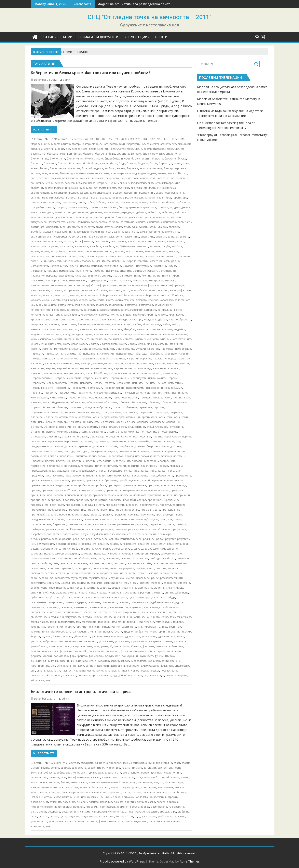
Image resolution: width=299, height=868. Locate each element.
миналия (182, 334)
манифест (37, 329)
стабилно (184, 812)
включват (85, 178)
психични (121, 519)
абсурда (74, 763)
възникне (155, 188)
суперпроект (157, 597)
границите (150, 207)
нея (154, 393)
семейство (181, 563)
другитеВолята (113, 227)
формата (36, 656)
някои (186, 398)
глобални (168, 202)
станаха (43, 816)
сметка (130, 578)
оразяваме (85, 417)
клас (168, 295)
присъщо (126, 495)
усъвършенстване (81, 646)
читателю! (124, 671)
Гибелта (100, 202)
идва (50, 261)
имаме (128, 276)
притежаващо (156, 495)
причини (184, 495)
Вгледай (87, 168)
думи (127, 227)
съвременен (38, 602)
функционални (60, 661)
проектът (165, 505)
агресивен (111, 144)
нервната (37, 393)
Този (172, 627)
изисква (85, 266)
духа (134, 227)
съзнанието (81, 607)
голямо (113, 207)
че (76, 671)
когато (57, 300)
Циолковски (182, 666)
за (117, 246)
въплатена (178, 193)
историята (89, 290)
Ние (33, 398)
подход (58, 451)
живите (171, 241)
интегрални (156, 280)
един (109, 232)
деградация (127, 212)
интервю (74, 285)
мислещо (97, 339)
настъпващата (133, 363)
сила (96, 568)
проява (145, 807)
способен (156, 583)
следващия (117, 573)
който (110, 300)
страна (83, 593)
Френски (120, 656)
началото (37, 373)
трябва (139, 632)
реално (67, 539)
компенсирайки (84, 305)
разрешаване (71, 534)
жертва (141, 241)
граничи (163, 207)
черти (82, 671)
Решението (130, 544)
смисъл (140, 578)
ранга (137, 534)
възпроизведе (59, 193)
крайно (152, 315)
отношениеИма (168, 432)
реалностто (93, 539)
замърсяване (39, 782)
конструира (91, 310)
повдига (104, 441)
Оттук (124, 437)
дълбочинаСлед (41, 232)
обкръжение (138, 402)
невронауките (157, 378)
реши (186, 544)
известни (143, 261)
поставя (50, 461)
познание (143, 451)
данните (60, 212)
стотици (73, 593)
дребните (73, 227)
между (67, 334)
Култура (113, 320)
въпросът (84, 198)
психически (91, 519)
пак (149, 437)
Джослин (121, 217)
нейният (149, 383)
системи (50, 573)
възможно (75, 188)
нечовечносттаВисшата (107, 393)
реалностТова (110, 539)
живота (35, 246)
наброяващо (183, 349)
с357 (136, 549)
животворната (50, 246)
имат (137, 276)
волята (161, 178)
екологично (172, 232)
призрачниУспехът (66, 490)
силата (104, 568)
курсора (137, 320)
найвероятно (124, 354)
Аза (149, 144)
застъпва (54, 782)
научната (96, 368)
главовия (125, 202)
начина (58, 373)
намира (36, 359)
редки (160, 539)
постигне (108, 461)
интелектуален (40, 787)
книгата (36, 300)
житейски (108, 246)
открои (122, 432)
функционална (40, 661)
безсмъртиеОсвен (155, 149)
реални (56, 539)
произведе (179, 505)
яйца (34, 680)
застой (50, 256)
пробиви (56, 500)
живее (161, 241)
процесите (120, 515)
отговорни (37, 432)
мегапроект (144, 329)
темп (111, 816)
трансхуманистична (84, 632)
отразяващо (97, 437)
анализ (35, 149)
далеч (42, 212)
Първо (57, 524)
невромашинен (118, 378)
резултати (183, 539)
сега (155, 563)
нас (77, 363)
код (64, 300)
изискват (97, 266)
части (57, 671)
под (178, 441)
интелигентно (59, 285)
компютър (131, 305)
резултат (170, 539)
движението (111, 212)
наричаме (184, 359)
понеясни (66, 456)
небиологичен (118, 373)
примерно (112, 490)
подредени (138, 446)
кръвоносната (84, 320)
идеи (58, 261)
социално (97, 583)
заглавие (155, 246)
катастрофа (177, 290)
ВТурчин (113, 183)
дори (94, 222)
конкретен (59, 310)
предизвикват (158, 471)
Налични (184, 354)
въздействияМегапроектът (164, 183)
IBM (182, 139)
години (83, 207)
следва (104, 573)
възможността (108, 188)
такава (187, 617)
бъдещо (143, 163)
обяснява (131, 407)
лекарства (37, 324)
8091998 (155, 139)
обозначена (180, 402)
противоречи (62, 515)
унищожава (56, 821)
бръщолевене (100, 163)
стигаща (178, 588)
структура (115, 593)
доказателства (57, 222)
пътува (88, 524)
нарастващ (115, 792)
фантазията (163, 646)
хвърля (125, 661)
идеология (86, 261)
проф (75, 515)
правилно (133, 466)
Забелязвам (127, 246)
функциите (147, 656)
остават (113, 427)
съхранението (132, 612)
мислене (69, 339)
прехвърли (114, 485)
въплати (36, 198)
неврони (172, 378)
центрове (116, 666)
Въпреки (47, 198)
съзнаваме (37, 607)
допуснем (83, 222)
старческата (145, 588)
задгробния (58, 251)
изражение (38, 276)
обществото (76, 407)
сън (146, 607)
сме (122, 578)
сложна (154, 573)
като (188, 290)
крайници (139, 315)
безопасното (80, 149)
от (144, 427)
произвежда (107, 807)
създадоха (177, 602)
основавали (157, 422)
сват (94, 558)
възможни (60, 188)
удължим (163, 636)
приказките (86, 490)
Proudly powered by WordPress (122, 861)
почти (122, 466)
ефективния (102, 241)
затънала (61, 256)
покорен (167, 451)
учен (97, 646)
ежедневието (131, 773)
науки (75, 368)
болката (63, 163)
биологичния (75, 159)
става (125, 588)
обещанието (95, 402)
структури (144, 593)
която (114, 315)
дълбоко (174, 227)
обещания (111, 402)
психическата (74, 519)
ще (146, 675)
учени (105, 646)
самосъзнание (40, 558)
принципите (38, 495)
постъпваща (72, 466)
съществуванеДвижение (93, 617)
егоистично (97, 232)
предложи (37, 476)
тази (173, 617)
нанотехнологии (67, 359)
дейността (154, 212)
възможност (90, 188)
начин (48, 373)
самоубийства (81, 558)
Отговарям (162, 427)
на (158, 349)
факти (126, 646)
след (96, 573)
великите (145, 168)
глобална (155, 202)
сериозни (53, 568)
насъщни (173, 363)
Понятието (80, 456)
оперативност (147, 412)
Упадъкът (80, 821)
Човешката (70, 675)
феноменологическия (44, 651)
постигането (94, 461)
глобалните (113, 768)
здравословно (114, 256)
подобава (111, 446)
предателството (88, 471)
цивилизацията (150, 666)
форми (47, 656)
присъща (113, 495)
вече (45, 173)
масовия (62, 329)
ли (46, 324)
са (142, 549)
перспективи (55, 441)
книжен (46, 300)
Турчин (162, 632)
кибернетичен (90, 295)
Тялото (57, 636)
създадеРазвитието (157, 602)
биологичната (40, 159)
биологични (58, 159)
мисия (58, 339)
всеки (40, 183)
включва (56, 178)
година (72, 207)
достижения (53, 227)
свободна (156, 558)
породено (104, 456)
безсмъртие (135, 149)
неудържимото (62, 797)
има (120, 276)
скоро (74, 573)
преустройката (97, 485)
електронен (116, 237)
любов (137, 324)
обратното (48, 407)
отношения (38, 437)
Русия (98, 549)
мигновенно (141, 334)
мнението (153, 339)
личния (169, 787)
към (165, 320)
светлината (113, 558)
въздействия (139, 183)
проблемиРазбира (135, 500)
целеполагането (67, 666)
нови (108, 398)
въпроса (59, 198)
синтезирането (145, 568)
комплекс (101, 305)
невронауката (138, 378)
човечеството (169, 671)
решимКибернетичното (46, 549)
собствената (38, 583)
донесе (71, 222)
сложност (48, 578)
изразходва (145, 782)
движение (96, 212)
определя (52, 417)
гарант (152, 198)
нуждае (158, 398)
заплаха (173, 251)
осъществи (134, 427)
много (164, 339)
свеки (101, 558)
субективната (39, 597)
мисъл (117, 339)
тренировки (105, 632)
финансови (174, 651)
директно (177, 217)
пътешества (75, 524)
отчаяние (56, 802)
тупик (153, 632)
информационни (107, 285)
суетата (78, 597)
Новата (99, 398)
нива (166, 393)
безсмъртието (176, 149)
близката (158, 159)
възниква (124, 188)
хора (151, 661)
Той (179, 627)
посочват (146, 456)
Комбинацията (48, 305)
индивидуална (77, 280)
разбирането (159, 807)
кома (34, 305)
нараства (146, 359)
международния (82, 334)
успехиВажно (39, 646)
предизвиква (141, 471)
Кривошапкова (40, 320)
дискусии (36, 222)
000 (92, 139)
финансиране (157, 651)
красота (162, 315)
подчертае (96, 451)
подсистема (174, 446)
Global (174, 139)
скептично (63, 573)
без (68, 149)
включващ (98, 178)
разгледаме (93, 529)
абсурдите (87, 763)
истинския (57, 787)
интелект (170, 280)
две (69, 212)
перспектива (38, 441)
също (145, 617)
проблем (69, 500)
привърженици (177, 485)
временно (182, 178)
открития (84, 432)
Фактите (136, 646)
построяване (55, 466)
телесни (149, 622)
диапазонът (135, 217)
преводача (176, 466)
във (122, 183)
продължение (74, 505)
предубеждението (162, 476)
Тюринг (36, 636)
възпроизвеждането (125, 193)
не (106, 373)
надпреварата (70, 792)
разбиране (38, 529)
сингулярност (126, 568)
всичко (59, 183)
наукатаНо (63, 368)
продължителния (116, 505)
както (126, 290)
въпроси (71, 198)
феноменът (66, 651)
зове (81, 782)
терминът (82, 627)
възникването (139, 188)
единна (118, 232)
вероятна (180, 168)
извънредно (172, 261)
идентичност (70, 261)
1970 (52, 763)
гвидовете (90, 768)
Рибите (66, 549)
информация (176, 285)
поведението (118, 441)
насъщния (149, 792)
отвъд (150, 427)
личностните (69, 324)
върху (104, 198)
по (96, 441)
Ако (174, 144)
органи (98, 417)
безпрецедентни (99, 149)
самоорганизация (42, 554)
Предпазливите (54, 476)
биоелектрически (153, 154)
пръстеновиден (165, 515)
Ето (77, 241)
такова (44, 622)
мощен (76, 349)
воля (152, 178)
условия (167, 641)
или (90, 276)
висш (34, 178)
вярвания (140, 198)
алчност (100, 763)
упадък (69, 821)
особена (92, 427)
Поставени (37, 461)
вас (78, 168)
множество (55, 344)
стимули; (36, 593)
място (151, 349)
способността (39, 588)
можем (132, 344)
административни (130, 144)
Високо (183, 173)
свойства (46, 563)
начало (175, 368)
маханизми (101, 329)
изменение (66, 271)
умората (36, 641)
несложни (50, 393)
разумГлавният (99, 534)
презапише (45, 480)
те (124, 622)
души (153, 227)
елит (63, 777)
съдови (69, 602)
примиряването (130, 490)
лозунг (127, 324)
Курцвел (149, 320)
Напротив (133, 359)
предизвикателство (120, 471)
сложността (62, 578)
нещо (147, 393)
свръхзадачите (78, 563)
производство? (57, 510)
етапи (59, 241)
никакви (92, 797)
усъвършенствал (59, 646)
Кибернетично (133, 295)
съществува (51, 617)
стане (133, 588)
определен (38, 417)
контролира (165, 310)
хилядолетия (139, 661)
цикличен (167, 666)
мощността (123, 349)
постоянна (138, 461)
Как (111, 290)
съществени (158, 612)
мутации (141, 349)
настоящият (116, 363)
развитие (63, 529)
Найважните (107, 354)
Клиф (175, 295)
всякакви (81, 183)
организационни (129, 417)
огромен (159, 407)
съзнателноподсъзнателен (106, 607)
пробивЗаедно (40, 500)
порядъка (118, 456)
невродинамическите (68, 378)
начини (69, 373)
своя (56, 563)
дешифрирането (104, 217)
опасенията (130, 412)
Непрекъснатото (41, 797)
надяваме (69, 354)
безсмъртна (38, 154)
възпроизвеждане (100, 193)
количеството (139, 300)
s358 (46, 144)
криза (153, 787)
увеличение (149, 816)
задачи (45, 251)
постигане (78, 461)
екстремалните (81, 237)
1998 (116, 139)
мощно (97, 349)
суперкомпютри (94, 597)
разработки (54, 534)
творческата (89, 622)
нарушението (65, 363)
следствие (131, 573)
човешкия (84, 675)
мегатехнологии (162, 329)
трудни (118, 632)
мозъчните (177, 344)
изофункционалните (119, 271)
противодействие (41, 515)
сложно (36, 578)
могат (74, 344)
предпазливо (73, 476)
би (118, 154)
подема (55, 446)
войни (144, 178)
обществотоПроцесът (98, 407)
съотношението (73, 612)
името (157, 276)
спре (173, 812)
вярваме (128, 198)
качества (36, 295)
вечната (54, 173)
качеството (62, 295)
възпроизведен (79, 193)
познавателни (127, 451)
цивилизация (131, 666)
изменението (83, 271)
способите (170, 583)
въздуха (65, 768)
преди (103, 471)
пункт (163, 519)
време (170, 178)
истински (57, 290)
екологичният (173, 773)
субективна (181, 593)
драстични (72, 773)
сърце (88, 612)
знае (74, 782)
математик (86, 329)
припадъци (72, 495)
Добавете (49, 773)
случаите (94, 578)
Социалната (68, 583)
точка (45, 632)
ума (173, 636)
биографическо (131, 154)
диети (148, 217)
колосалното (182, 300)
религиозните (46, 544)
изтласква (81, 276)
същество (37, 617)
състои (103, 612)
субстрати (66, 597)
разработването (162, 529)
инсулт (127, 280)
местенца (126, 334)
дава (177, 207)
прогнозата (57, 505)
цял (33, 671)
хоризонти (162, 661)
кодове (83, 300)
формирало (61, 656)
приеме (36, 490)
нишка (62, 398)
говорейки (37, 207)
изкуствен (129, 266)
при (164, 485)
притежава (140, 495)
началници (144, 368)
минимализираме (42, 339)
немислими (175, 383)
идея (98, 261)
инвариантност (58, 280)
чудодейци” (120, 675)
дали (50, 212)
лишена (117, 324)
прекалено (77, 480)
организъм (38, 422)
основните (65, 427)
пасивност (69, 802)
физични (126, 651)
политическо (39, 456)
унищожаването (87, 641)
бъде (122, 163)
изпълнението (168, 271)
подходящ (82, 451)
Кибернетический (111, 295)
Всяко (92, 183)
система (173, 568)
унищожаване (67, 641)
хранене (175, 661)
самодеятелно (169, 549)
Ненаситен (48, 388)
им (115, 276)
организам (110, 417)
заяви (90, 256)
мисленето (83, 339)
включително (164, 763)
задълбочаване (170, 777)
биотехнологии (141, 159)
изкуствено (159, 266)
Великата (133, 168)
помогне (53, 456)
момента (47, 349)
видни (142, 173)
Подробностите (156, 446)
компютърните (164, 305)
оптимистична (68, 417)
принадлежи (149, 490)
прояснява (148, 515)
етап (51, 241)
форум (109, 656)
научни (108, 368)
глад (135, 202)
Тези (140, 622)
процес (84, 515)
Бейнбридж (74, 154)
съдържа (81, 602)
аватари (77, 144)
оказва (95, 412)
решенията (174, 544)
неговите (86, 383)
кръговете (100, 320)
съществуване (68, 617)
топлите (36, 632)
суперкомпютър (138, 597)
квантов (74, 295)
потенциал (87, 466)
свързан (94, 563)
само (156, 549)
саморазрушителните (105, 812)
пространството (151, 510)
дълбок (163, 227)
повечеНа (144, 441)
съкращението (133, 607)
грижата (137, 768)
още (143, 437)
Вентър (168, 168)
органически (54, 422)
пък (170, 519)
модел (83, 344)
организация (149, 417)
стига (169, 588)
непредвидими (135, 388)
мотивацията (62, 349)
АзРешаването (161, 144)
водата (45, 768)
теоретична (38, 627)
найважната (91, 354)
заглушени (142, 777)
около (105, 412)
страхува (102, 593)
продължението (94, 505)
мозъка (151, 344)
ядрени (183, 675)
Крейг (180, 315)
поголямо (106, 802)
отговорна (176, 427)
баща (61, 149)
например (119, 359)
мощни (86, 349)
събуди (171, 597)
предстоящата (63, 807)
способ (144, 583)
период (187, 437)
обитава (124, 402)
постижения (123, 461)
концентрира (54, 315)
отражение (69, 437)
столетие (61, 593)
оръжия (87, 422)
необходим (78, 388)
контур (178, 310)
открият (112, 432)
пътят (104, 524)
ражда (171, 524)
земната (138, 256)
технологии (108, 627)
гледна (143, 202)
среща (116, 588)
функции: (133, 656)
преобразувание (152, 480)
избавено (118, 261)
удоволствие (133, 636)
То (159, 627)
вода (136, 178)
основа (131, 422)
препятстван (38, 485)
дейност (141, 212)
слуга (74, 578)
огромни (173, 797)
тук (146, 632)
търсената (174, 632)
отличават (134, 432)
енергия (161, 237)
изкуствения (144, 266)
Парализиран (172, 437)
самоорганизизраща (94, 554)
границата (135, 207)
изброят (131, 261)
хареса (115, 661)
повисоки (157, 441)
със (95, 612)
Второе (101, 183)
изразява (52, 276)
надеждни (37, 354)
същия (121, 617)
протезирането (171, 510)
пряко (180, 515)
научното (130, 368)
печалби (82, 802)
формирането (78, 656)
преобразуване (108, 480)
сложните (177, 573)
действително (64, 217)
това (165, 627)
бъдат (114, 163)
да (171, 207)
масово (74, 329)
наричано (37, 363)
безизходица (139, 763)
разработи (180, 529)
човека (144, 671)
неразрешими (173, 388)
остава (103, 427)
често (91, 671)
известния (156, 261)
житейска (95, 246)
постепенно (63, 461)
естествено (183, 237)
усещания (155, 641)
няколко (36, 402)
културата (125, 320)
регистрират (38, 812)
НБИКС (98, 373)
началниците (161, 368)
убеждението (82, 636)
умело (180, 636)
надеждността (53, 354)
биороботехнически (117, 159)
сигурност (85, 568)
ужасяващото (39, 821)
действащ (168, 212)
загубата (177, 246)
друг (83, 227)
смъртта (179, 578)
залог (129, 251)
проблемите (155, 500)
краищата (126, 315)
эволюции (155, 675)
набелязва (167, 349)
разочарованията (139, 529)
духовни (143, 227)
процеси (107, 515)
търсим (187, 632)
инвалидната (39, 280)
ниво (174, 393)
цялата (41, 671)
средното (92, 588)
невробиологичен (42, 378)
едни (118, 773)
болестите (50, 163)
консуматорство (109, 310)
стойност (49, 593)
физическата (97, 651)
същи (112, 617)
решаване (74, 544)
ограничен (145, 407)
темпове (178, 622)
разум (85, 534)
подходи (69, 451)
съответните (38, 612)
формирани (96, 656)
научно (118, 368)
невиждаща (170, 373)
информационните (131, 285)
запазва (149, 251)
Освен (98, 422)
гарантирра (180, 198)
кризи (54, 320)
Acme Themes (190, 861)
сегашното (166, 563)
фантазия (148, 646)
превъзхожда (39, 471)
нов (84, 398)
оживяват (71, 412)
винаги (172, 173)
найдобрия (155, 354)
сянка (165, 617)
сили (113, 568)
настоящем (100, 363)
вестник (36, 173)
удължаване (149, 636)
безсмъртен (118, 149)
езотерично (156, 232)
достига (141, 222)
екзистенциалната (152, 773)
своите (35, 563)
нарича (137, 792)
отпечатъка (53, 437)
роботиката (86, 549)
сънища (155, 607)
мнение (140, 339)
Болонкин (75, 163)
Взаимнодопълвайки (73, 173)
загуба (166, 246)
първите (36, 524)
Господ (123, 207)
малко (176, 324)
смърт (150, 578)
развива (51, 529)
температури (164, 622)
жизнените (81, 246)
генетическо (38, 202)
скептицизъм (137, 812)
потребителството (42, 807)
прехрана (154, 485)
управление (106, 641)
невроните (37, 383)
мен (96, 334)
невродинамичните (95, 378)
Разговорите (176, 807)
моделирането (109, 344)
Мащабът (130, 329)
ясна (41, 680)
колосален (166, 300)
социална (53, 583)
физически (113, 651)
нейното (161, 383)
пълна (178, 519)
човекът (154, 671)
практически (149, 466)
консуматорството (132, 310)
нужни (177, 398)
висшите (44, 178)
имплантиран (171, 276)
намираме (48, 359)
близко (182, 159)
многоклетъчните (180, 339)
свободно (169, 558)
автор (86, 144)
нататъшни (38, 368)
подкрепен (81, 446)
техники (94, 627)
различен (107, 529)
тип (140, 627)
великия (157, 168)
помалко (150, 802)
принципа (177, 490)
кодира (73, 300)
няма (46, 402)
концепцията (71, 315)
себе (148, 563)
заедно (109, 251)
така (179, 617)
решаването (89, 544)
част (145, 821)
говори (50, 207)
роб (75, 549)
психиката (58, 519)
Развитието (77, 529)
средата (80, 588)
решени (103, 544)
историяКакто (72, 290)
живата (152, 241)
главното (112, 202)
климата (85, 787)
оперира (163, 412)
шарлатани (135, 675)
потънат (112, 466)
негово (97, 383)
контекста (150, 310)
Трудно (128, 632)
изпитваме (139, 271)
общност (118, 407)
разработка (38, 534)
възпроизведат (40, 193)
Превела (163, 466)
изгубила (55, 266)
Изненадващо (128, 782)
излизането (38, 271)
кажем (103, 290)
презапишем (61, 480)
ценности (103, 666)
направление (87, 359)
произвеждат (39, 510)
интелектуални (40, 285)
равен (112, 524)
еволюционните (65, 232)
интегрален (140, 280)
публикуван (151, 519)
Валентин (56, 168)
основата (36, 427)
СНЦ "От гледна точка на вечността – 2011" (149, 17)
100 (98, 139)
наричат (50, 363)
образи (35, 407)
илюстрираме (103, 276)
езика (143, 232)
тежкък (131, 622)
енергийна (148, 237)
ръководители (120, 549)
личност (54, 324)
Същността (134, 617)
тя (43, 636)
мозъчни (163, 344)
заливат (120, 251)
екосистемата (39, 777)
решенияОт (158, 544)
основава (143, 422)
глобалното (183, 202)
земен (128, 256)
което (92, 300)
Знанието (184, 256)
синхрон (161, 568)
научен (85, 368)
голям (103, 207)
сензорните (38, 568)
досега (103, 222)
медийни (180, 329)
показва (156, 451)
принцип (164, 490)
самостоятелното (171, 554)
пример (99, 490)
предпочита (90, 476)
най (79, 354)
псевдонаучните (41, 519)
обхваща (62, 407)
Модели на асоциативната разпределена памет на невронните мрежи (151, 4)
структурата (129, 593)
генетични (54, 202)
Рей (33, 544)
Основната (50, 427)
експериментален (42, 237)
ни (160, 393)
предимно (174, 471)
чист (113, 671)
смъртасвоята (164, 578)
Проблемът (171, 500)
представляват (141, 476)
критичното (67, 320)
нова (90, 398)
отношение (149, 432)
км (182, 295)
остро (123, 427)
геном (81, 202)
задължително (94, 251)
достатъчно (127, 222)
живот (181, 241)
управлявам (122, 641)
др (64, 227)
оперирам (176, 412)
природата (99, 495)
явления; (171, 675)
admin (65, 80)
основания (173, 422)
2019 (131, 139)
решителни (69, 812)
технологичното (126, 627)
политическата (134, 802)
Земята (160, 256)
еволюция (83, 232)
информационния (156, 285)
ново (116, 398)
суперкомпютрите (116, 597)
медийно (36, 334)
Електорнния (99, 237)
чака (49, 671)
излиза (172, 266)
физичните (140, 651)
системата (37, 573)
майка (167, 324)
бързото (164, 163)
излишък (52, 271)
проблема (82, 500)
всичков (70, 183)
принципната (55, 495)
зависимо (142, 246)
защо (82, 256)
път (64, 524)
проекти (133, 505)
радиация (141, 524)
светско (125, 558)
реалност (79, 539)
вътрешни (115, 198)
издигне (74, 266)
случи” (115, 578)
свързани (106, 563)
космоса (104, 315)
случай (105, 578)
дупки (93, 773)
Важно (44, 168)
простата (134, 510)
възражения (147, 193)
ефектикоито (81, 777)
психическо (106, 519)
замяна (139, 251)
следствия (152, 812)
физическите (115, 821)
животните (67, 246)
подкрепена (97, 446)
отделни (51, 432)
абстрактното (62, 144)
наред (172, 359)
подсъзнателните (41, 451)
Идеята (106, 261)
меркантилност (110, 334)
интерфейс (88, 285)
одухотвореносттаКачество (47, 412)
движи (152, 768)
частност (67, 671)
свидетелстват (140, 558)
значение (37, 261)
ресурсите (54, 812)
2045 (146, 139)
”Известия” (61, 139)
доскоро (114, 222)
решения (144, 544)
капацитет (162, 290)
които (101, 300)
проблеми (115, 500)
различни (121, 529)
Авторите (97, 144)
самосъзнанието (61, 558)
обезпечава (78, 402)
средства (105, 588)
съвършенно (55, 602)
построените (168, 461)
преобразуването (130, 480)
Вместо (35, 768)
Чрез (94, 675)
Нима (53, 398)
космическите (89, 315)
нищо (71, 398)
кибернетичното (154, 295)
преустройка (79, 485)
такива (35, 622)
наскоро (86, 363)
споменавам (131, 583)
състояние (115, 612)
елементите (132, 237)
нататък (185, 363)
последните (132, 456)
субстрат (54, 597)
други (99, 227)
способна (184, 583)
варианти (69, 168)
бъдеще (132, 163)
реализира (165, 534)
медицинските (52, 334)
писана (88, 441)
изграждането (39, 266)
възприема (169, 188)
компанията (66, 305)
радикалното (157, 524)
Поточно (100, 466)
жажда (132, 241)
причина (172, 495)
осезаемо (109, 422)
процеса (95, 515)
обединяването (60, 402)
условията (180, 641)
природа (86, 495)
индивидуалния (98, 280)
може (123, 344)
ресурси (61, 544)
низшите (43, 398)
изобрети (99, 271)
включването (70, 178)
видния (152, 173)
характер (104, 661)
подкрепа (67, 446)
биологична (173, 154)
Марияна (50, 329)
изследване (66, 276)
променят (121, 510)
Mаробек (36, 144)
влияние (126, 178)
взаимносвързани (98, 173)
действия (79, 217)
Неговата (73, 383)
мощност (108, 349)
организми (181, 417)
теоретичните (55, 627)
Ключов (96, 787)
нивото (183, 393)
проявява (134, 515)
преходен (140, 485)
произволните (77, 510)
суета (63, 816)
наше (89, 373)
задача (35, 251)
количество (122, 300)
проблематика (99, 500)
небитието (155, 373)
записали (161, 251)
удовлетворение (113, 636)
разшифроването (121, 534)
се (143, 563)
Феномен (177, 646)
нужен (167, 398)
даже (34, 212)
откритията (98, 432)
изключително (112, 266)
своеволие (183, 558)
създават (124, 602)
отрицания (113, 437)
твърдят (117, 622)
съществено (174, 612)
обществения (158, 797)
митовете (128, 339)
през (34, 480)
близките (170, 159)
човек (135, 671)
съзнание (67, 607)
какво (118, 290)
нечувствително (132, 393)
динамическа (161, 217)
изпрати (152, 271)
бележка (88, 154)
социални (83, 583)
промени (92, 510)
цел (53, 666)
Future (165, 139)
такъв (53, 622)
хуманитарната (40, 666)
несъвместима (67, 393)
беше (112, 154)
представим (106, 476)
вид (134, 173)
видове (162, 173)
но (78, 398)
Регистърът (127, 539)
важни (35, 168)
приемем (47, 490)
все (33, 183)
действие (180, 212)
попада (161, 802)
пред (74, 471)
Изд (65, 266)
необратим (179, 792)
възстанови (163, 193)
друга (91, 227)
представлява (122, 476)
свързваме (133, 563)
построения (38, 466)
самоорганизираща (120, 554)
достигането (168, 222)
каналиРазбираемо (143, 290)
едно (135, 232)
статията (159, 588)
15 (110, 139)
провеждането (40, 505)
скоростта (85, 573)
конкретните (74, 310)
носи (124, 398)
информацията (40, 290)
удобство (163, 816)
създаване (94, 602)
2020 (138, 139)
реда (139, 539)
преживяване (183, 476)
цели (81, 666)
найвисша (140, 354)
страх (92, 593)
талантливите (66, 622)
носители (146, 398)
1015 (105, 139)
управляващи (139, 641)
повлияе (169, 441)
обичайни (128, 797)
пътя (96, 524)
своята (64, 563)
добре (60, 773)
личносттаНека (101, 324)
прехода (128, 485)
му (132, 349)
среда (70, 588)
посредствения (163, 456)
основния (79, 427)
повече (132, 441)
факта (117, 646)
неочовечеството (114, 388)
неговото (108, 383)
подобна (124, 446)
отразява (83, 437)
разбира (181, 524)
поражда (172, 802)
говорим (61, 207)
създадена (137, 602)
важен (178, 163)
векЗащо (110, 168)
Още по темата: (44, 130)
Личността (84, 324)
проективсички (149, 505)
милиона (156, 334)
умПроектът (50, 641)
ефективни (87, 241)
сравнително (57, 588)
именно (147, 276)
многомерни (39, 344)
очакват (134, 437)
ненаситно (63, 388)
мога (66, 344)
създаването (110, 602)
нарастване (160, 359)
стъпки (169, 593)
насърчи (160, 363)
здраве (100, 256)
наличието (170, 354)
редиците (149, 539)
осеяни (121, 422)
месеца (179, 787)
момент (36, 349)
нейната (137, 383)
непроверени (154, 388)
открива (62, 432)
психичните (136, 519)
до (45, 222)
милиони (169, 334)
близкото (37, 163)
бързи (153, 163)
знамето (171, 256)
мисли (108, 339)
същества (73, 816)
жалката (95, 777)
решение (115, 544)
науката (51, 368)
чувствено (105, 675)
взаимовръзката (121, 173)
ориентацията (72, 422)
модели (93, 344)
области (166, 402)
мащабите (116, 329)
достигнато (38, 227)
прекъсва (91, 480)
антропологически (118, 763)
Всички (49, 183)
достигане (153, 222)
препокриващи (173, 480)
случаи (83, 578)
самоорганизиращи (147, 554)
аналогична (49, 149)
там (78, 622)
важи (186, 163)
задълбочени (75, 251)
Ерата (171, 237)
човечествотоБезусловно (46, 675)
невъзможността (56, 383)
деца (89, 217)
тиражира (150, 627)
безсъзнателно (56, 154)
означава (84, 412)
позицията (111, 451)
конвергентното (41, 310)
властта (186, 763)
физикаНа (81, 651)
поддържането (40, 446)
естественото (39, 241)
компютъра (146, 305)
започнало (37, 256)
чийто (99, 671)
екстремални (62, 237)
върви (95, 198)
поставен (179, 456)
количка (153, 300)
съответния (54, 612)
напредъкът (104, 359)
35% (59, 763)
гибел (90, 202)
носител (133, 398)
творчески (104, 622)
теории (70, 627)
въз (127, 183)
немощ (35, 388)
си (76, 568)
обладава (154, 402)
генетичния (69, 202)
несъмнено (84, 393)
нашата (80, 373)
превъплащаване (59, 471)
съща (145, 612)
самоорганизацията (67, 554)
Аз (144, 144)
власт (177, 763)
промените (106, 510)
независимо (123, 383)
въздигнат (37, 188)
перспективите (73, 441)
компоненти (116, 305)
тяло (49, 636)
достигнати (184, 222)
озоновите (37, 802)
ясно (49, 680)
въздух (49, 188)
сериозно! (67, 568)
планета (94, 802)
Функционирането (82, 661)
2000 (124, 139)
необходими (94, 388)
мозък (142, 344)
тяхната (68, 636)
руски (107, 549)
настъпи (148, 363)
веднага (98, 168)
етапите (68, 241)
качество (48, 295)
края (172, 315)
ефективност (118, 241)
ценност (91, 666)
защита (73, 256)
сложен (143, 573)
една (128, 232)
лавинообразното (180, 320)
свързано (119, 563)
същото (155, 617)
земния (149, 256)
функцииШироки (165, 656)
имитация (178, 782)
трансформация (60, 632)
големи (93, 207)
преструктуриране (58, 485)
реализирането (40, 539)
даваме (186, 207)
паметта (158, 437)
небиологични (138, 373)
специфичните (113, 583)
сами (148, 549)
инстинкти (115, 280)
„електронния (80, 139)
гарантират (164, 198)
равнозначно (126, 524)
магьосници (154, 324)
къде (158, 320)
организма (166, 417)
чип (107, 671)
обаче (117, 797)
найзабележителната (93, 792)
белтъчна (101, 154)
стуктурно (157, 593)
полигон (180, 451)
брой (86, 163)
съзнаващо (52, 607)
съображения (170, 607)
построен (152, 461)
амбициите (185, 144)
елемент (54, 777)
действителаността (42, 217)
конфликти (37, 315)
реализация (149, 534)
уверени (97, 636)
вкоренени (113, 178)
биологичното (94, 159)
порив (92, 456)
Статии (38, 139)
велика (121, 168)
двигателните (80, 212)
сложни (165, 573)
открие (73, 432)
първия (47, 524)
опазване (116, 412)
